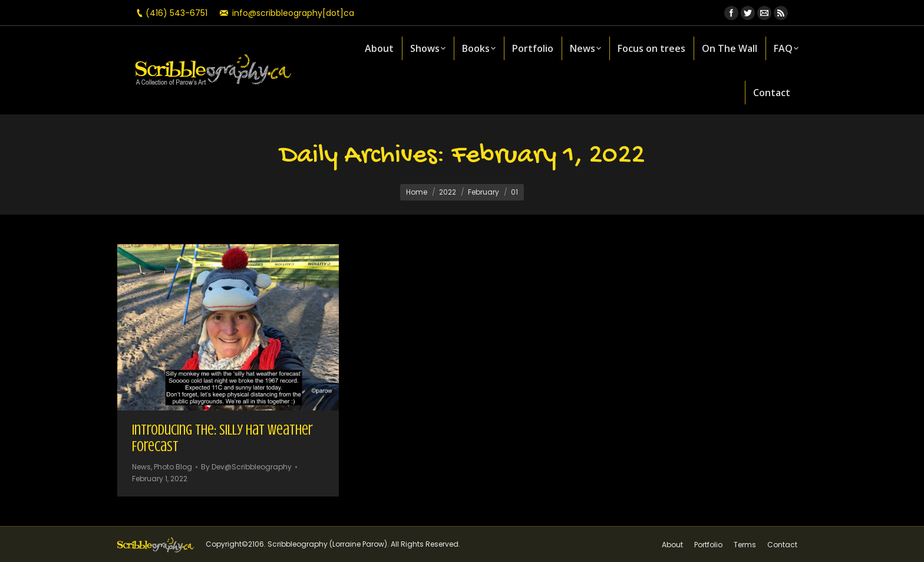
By (246, 467)
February (484, 192)
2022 (448, 192)
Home (417, 192)
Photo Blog (173, 467)
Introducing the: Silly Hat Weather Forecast (222, 438)
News (141, 467)
